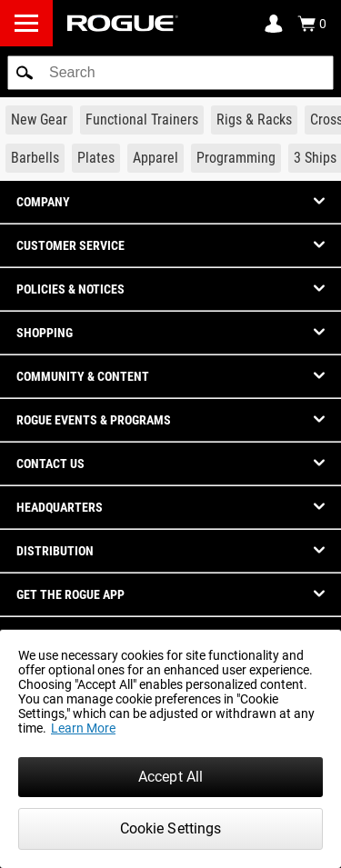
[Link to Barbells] (35, 158)
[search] (170, 73)
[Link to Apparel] (155, 158)
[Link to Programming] (236, 158)
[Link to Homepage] (123, 23)
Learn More (83, 728)
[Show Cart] (312, 24)
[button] (25, 73)
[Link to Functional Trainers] (142, 120)
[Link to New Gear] (39, 120)
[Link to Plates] (96, 158)
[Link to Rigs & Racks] (254, 120)
